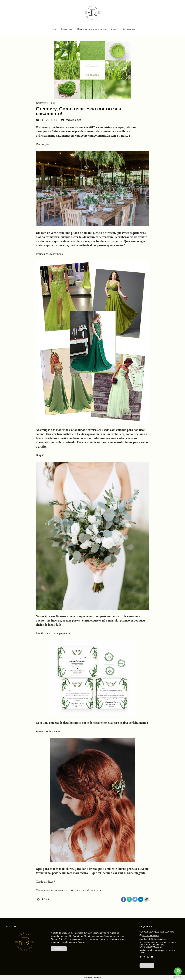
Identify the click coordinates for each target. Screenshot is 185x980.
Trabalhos (67, 29)
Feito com (93, 978)
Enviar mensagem (151, 935)
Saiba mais (59, 949)
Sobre (114, 29)
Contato (147, 965)
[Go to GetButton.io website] (178, 977)
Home (53, 29)
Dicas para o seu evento (92, 29)
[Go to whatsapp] (178, 971)
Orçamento (129, 29)
